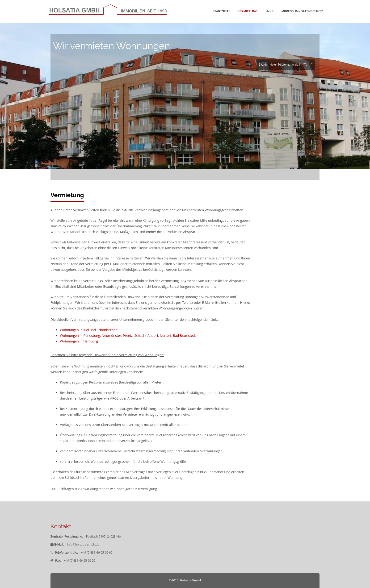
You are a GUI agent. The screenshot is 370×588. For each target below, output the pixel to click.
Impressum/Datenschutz (302, 11)
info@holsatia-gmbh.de (83, 544)
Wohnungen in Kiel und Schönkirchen (89, 330)
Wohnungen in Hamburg (79, 341)
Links (269, 11)
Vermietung (247, 11)
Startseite (222, 11)
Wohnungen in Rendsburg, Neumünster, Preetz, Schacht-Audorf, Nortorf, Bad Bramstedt (128, 336)
